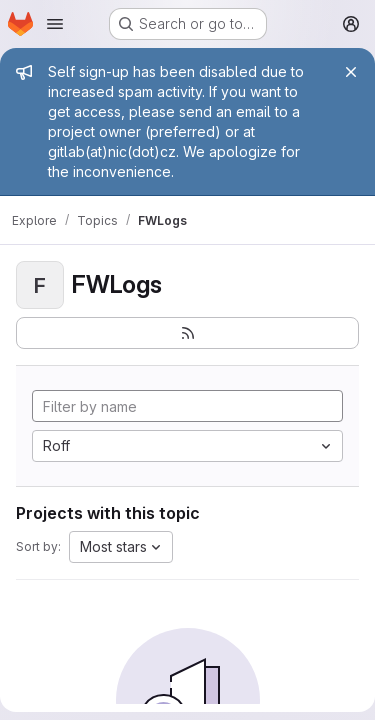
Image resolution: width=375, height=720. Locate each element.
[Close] (351, 72)
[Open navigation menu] (55, 24)
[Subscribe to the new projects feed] (187, 333)
